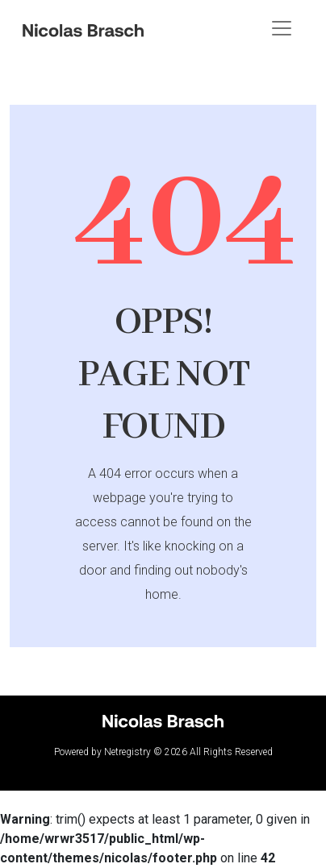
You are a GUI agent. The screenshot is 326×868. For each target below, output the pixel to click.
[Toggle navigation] (282, 28)
